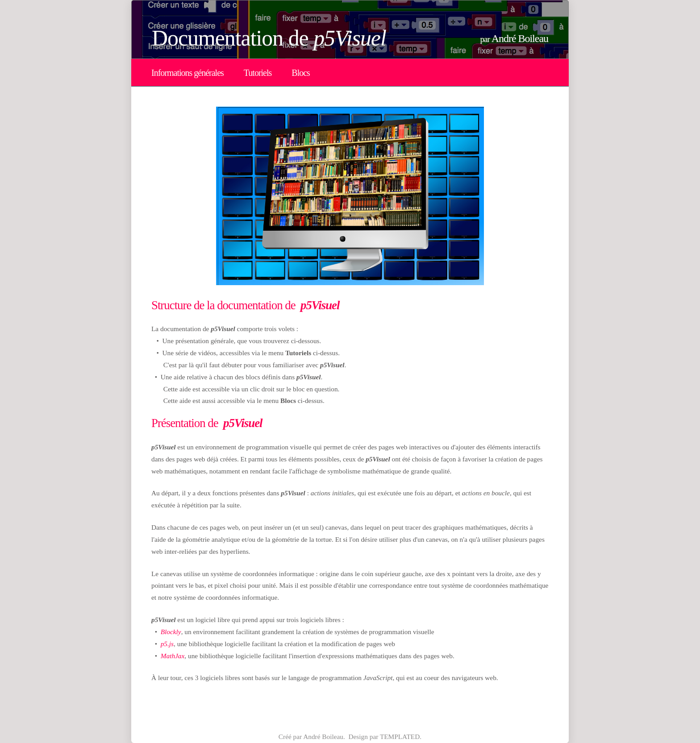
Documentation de (269, 38)
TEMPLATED (400, 737)
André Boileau (520, 38)
